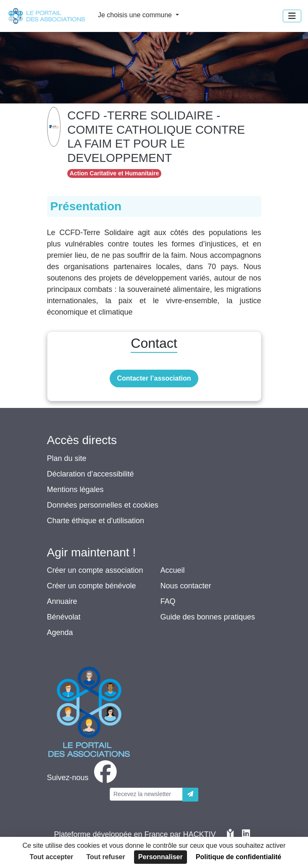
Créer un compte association (95, 570)
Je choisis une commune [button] (136, 15)
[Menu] (292, 16)
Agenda (60, 632)
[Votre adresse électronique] (146, 794)
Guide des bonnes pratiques (208, 617)
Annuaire (62, 601)
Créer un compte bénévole (92, 586)
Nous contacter (186, 586)
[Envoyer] (190, 795)
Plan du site (67, 458)
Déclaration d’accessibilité (91, 474)
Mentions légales (75, 490)
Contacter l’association (154, 378)
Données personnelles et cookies (103, 505)
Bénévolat (64, 617)
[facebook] (84, 778)
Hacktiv (200, 834)
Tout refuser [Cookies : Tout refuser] (106, 857)
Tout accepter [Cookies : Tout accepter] (52, 857)
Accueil (173, 570)
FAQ (168, 601)
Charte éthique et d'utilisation (96, 521)
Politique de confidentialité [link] (239, 857)
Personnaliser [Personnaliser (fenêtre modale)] (161, 857)
